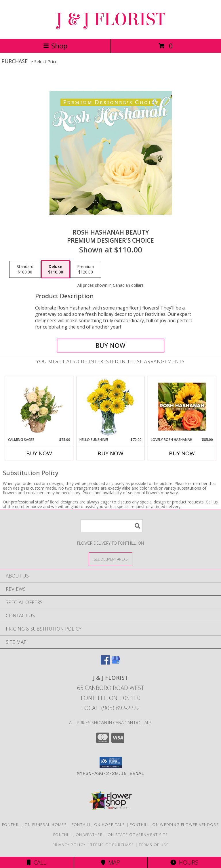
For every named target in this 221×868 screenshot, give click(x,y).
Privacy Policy (69, 845)
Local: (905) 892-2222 (110, 708)
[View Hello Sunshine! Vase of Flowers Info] (111, 407)
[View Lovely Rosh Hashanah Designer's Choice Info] (182, 407)
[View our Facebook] (105, 663)
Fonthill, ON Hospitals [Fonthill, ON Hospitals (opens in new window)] (98, 824)
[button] (111, 763)
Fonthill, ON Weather (78, 835)
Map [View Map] (110, 862)
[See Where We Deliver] (110, 559)
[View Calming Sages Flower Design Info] (39, 407)
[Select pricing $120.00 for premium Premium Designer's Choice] (86, 269)
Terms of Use (154, 845)
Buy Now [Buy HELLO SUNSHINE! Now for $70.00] (110, 453)
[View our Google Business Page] (116, 663)
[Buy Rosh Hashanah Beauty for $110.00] (110, 346)
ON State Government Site (138, 835)
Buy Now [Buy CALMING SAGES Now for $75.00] (39, 453)
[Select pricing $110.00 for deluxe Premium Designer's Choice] (56, 269)
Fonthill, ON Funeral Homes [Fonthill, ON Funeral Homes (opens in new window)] (34, 824)
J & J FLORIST (110, 19)
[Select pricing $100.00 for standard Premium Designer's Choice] (25, 269)
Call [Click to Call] (37, 862)
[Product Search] (112, 526)
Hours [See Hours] (184, 862)
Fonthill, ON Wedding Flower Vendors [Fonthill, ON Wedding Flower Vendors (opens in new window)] (174, 824)
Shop (55, 46)
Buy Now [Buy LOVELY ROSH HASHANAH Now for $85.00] (182, 453)
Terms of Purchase (112, 845)
